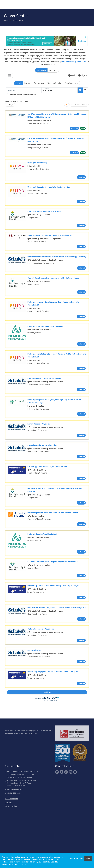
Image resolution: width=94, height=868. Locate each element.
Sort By (9, 105)
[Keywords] (24, 90)
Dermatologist (34, 650)
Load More (47, 692)
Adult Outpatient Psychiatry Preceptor (45, 211)
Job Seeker (41, 70)
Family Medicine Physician (39, 424)
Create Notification (79, 105)
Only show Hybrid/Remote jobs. (23, 94)
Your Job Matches (55, 83)
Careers (8, 802)
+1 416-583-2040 (13, 793)
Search (18, 83)
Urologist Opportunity (37, 162)
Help (72, 75)
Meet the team (11, 799)
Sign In (83, 75)
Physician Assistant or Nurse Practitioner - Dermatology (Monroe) (57, 256)
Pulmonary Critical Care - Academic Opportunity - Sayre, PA (53, 586)
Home (6, 20)
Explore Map (39, 83)
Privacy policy (11, 806)
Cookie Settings (76, 858)
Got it (88, 858)
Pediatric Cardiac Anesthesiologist (43, 534)
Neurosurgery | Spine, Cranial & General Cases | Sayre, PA (53, 671)
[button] (85, 90)
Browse (27, 83)
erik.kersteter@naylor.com (74, 61)
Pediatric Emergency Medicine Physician (45, 326)
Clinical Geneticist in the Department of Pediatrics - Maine (53, 278)
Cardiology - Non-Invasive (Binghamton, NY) (47, 466)
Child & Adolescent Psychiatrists (42, 629)
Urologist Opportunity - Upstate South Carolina (49, 187)
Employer (53, 70)
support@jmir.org (14, 789)
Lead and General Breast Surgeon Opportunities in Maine (53, 562)
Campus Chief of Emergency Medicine (44, 378)
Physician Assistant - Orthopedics (42, 445)
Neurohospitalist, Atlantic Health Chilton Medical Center (53, 513)
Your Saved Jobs (72, 83)
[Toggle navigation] (9, 75)
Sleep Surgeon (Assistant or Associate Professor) (50, 235)
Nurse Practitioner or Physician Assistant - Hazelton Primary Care (56, 607)
